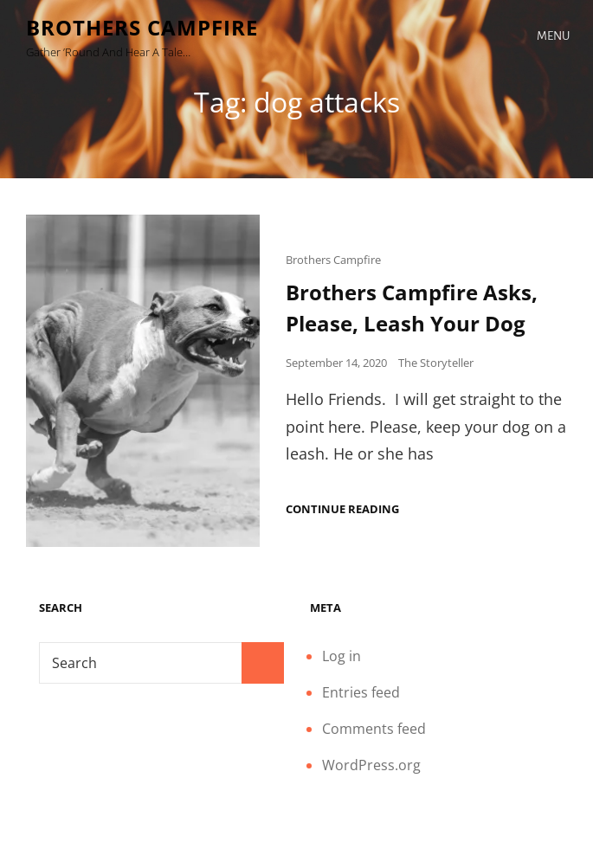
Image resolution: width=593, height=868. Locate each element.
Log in (342, 656)
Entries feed (361, 692)
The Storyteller (436, 363)
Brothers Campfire (142, 27)
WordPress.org (371, 765)
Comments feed (374, 729)
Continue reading (342, 509)
